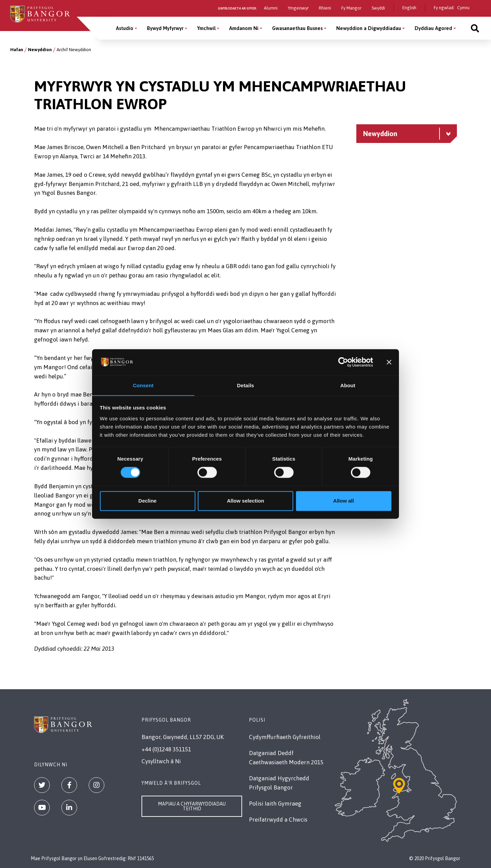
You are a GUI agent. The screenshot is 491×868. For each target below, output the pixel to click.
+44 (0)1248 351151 (166, 749)
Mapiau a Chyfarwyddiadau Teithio (192, 806)
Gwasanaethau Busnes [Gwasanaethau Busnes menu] (297, 28)
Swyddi (378, 8)
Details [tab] (245, 385)
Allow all (344, 501)
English (409, 8)
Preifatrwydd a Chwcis (278, 820)
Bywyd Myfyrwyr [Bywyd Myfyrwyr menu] (165, 28)
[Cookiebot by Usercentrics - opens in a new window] (343, 362)
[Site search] (475, 28)
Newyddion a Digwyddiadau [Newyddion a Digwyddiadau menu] (369, 28)
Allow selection (245, 501)
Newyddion (40, 50)
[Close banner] (389, 362)
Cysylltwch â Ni (161, 761)
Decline (147, 501)
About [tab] (348, 385)
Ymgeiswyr (298, 8)
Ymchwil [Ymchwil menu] (206, 28)
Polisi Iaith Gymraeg (275, 804)
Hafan (17, 50)
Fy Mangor (351, 8)
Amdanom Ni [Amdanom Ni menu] (244, 28)
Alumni (271, 8)
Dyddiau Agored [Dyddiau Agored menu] (433, 28)
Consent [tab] (143, 385)
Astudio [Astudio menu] (125, 28)
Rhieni (325, 8)
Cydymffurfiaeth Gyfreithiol (285, 737)
